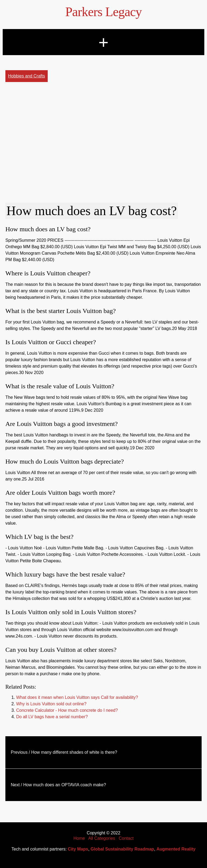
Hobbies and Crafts (27, 76)
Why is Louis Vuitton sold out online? (51, 704)
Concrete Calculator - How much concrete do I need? (67, 710)
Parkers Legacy (103, 12)
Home (79, 838)
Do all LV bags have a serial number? (52, 717)
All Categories (102, 838)
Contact (126, 838)
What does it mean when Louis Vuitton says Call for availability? (77, 697)
